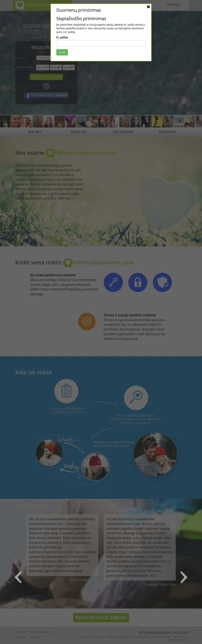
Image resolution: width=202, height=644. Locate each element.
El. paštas (62, 37)
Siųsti (62, 52)
